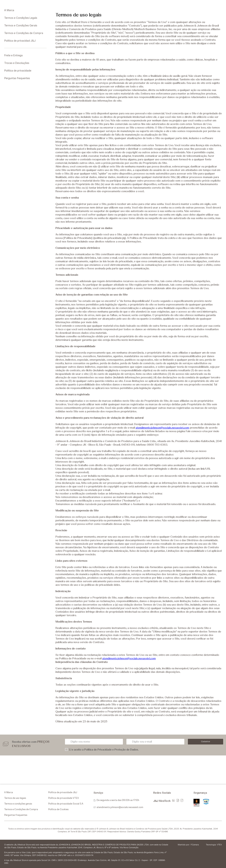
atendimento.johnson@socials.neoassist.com (162, 428)
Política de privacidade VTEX (63, 798)
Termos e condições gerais (18, 804)
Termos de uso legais (15, 798)
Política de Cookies (58, 809)
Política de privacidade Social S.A (66, 804)
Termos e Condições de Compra (24, 33)
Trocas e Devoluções (17, 63)
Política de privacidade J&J (63, 792)
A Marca (9, 10)
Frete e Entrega (13, 55)
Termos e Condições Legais (21, 18)
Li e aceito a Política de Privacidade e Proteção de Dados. (104, 750)
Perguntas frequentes (17, 78)
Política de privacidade (18, 71)
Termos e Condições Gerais (21, 25)
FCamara (195, 845)
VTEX (219, 845)
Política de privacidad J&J (20, 41)
